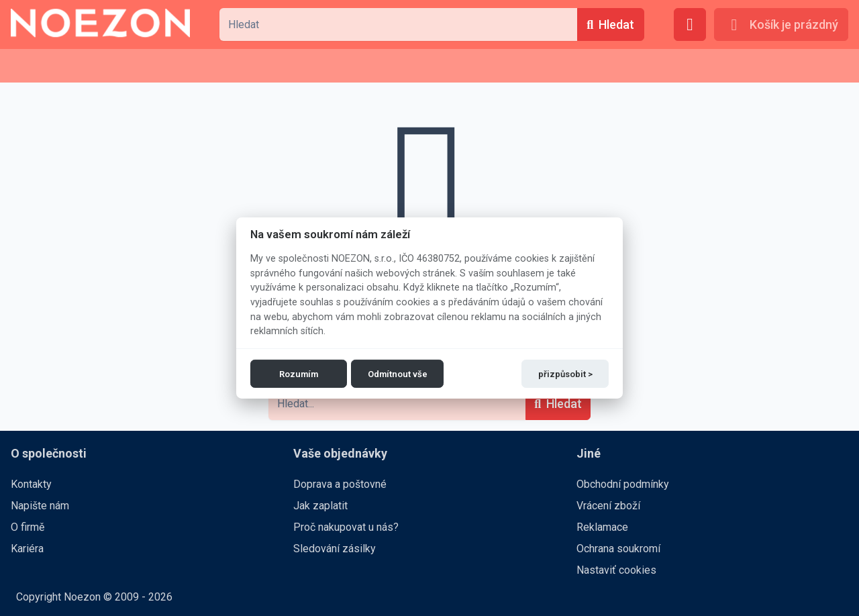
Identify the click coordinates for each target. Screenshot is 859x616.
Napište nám (40, 506)
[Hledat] (611, 24)
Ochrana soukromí (618, 549)
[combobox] (398, 24)
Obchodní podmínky (623, 484)
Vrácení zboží (608, 506)
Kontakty (31, 484)
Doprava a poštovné (340, 484)
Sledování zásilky (335, 549)
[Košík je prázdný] (781, 24)
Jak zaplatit (320, 506)
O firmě (28, 527)
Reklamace (602, 527)
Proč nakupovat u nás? (346, 527)
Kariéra (27, 549)
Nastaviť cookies (616, 570)
